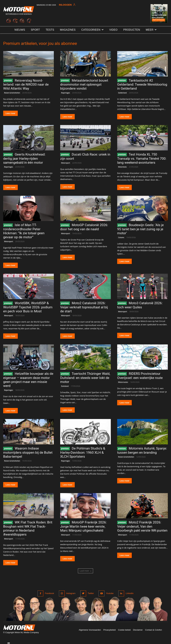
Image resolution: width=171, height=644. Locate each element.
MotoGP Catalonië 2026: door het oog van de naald (84, 227)
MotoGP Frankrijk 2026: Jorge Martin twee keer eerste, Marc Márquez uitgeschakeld (83, 526)
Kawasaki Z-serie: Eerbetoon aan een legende (159, 14)
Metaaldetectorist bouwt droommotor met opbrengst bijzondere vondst (84, 85)
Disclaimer (138, 630)
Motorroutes (123, 382)
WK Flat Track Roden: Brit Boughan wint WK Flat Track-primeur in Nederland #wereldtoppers (28, 528)
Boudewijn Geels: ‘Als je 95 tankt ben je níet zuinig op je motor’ (140, 229)
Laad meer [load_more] (86, 571)
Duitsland (65, 386)
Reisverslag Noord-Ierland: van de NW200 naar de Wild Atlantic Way (26, 85)
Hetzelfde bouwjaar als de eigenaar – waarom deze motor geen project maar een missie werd (28, 380)
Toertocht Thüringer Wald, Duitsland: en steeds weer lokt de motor (85, 378)
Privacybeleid (109, 630)
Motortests (122, 167)
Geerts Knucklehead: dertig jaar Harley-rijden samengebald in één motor (24, 158)
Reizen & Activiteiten (12, 93)
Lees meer (10, 113)
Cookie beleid (124, 630)
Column (121, 237)
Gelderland (122, 93)
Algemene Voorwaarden (90, 630)
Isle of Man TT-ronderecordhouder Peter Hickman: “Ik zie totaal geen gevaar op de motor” (24, 231)
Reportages (158, 20)
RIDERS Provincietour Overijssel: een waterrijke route (140, 376)
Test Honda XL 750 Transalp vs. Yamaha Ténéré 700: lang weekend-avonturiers (142, 158)
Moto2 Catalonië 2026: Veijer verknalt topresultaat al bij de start (84, 307)
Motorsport (66, 163)
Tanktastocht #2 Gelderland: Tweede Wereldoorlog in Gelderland (142, 85)
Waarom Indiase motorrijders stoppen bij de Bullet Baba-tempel (28, 452)
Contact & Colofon (154, 630)
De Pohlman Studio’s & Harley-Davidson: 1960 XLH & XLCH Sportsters (83, 452)
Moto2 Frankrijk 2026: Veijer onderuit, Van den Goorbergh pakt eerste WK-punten (142, 526)
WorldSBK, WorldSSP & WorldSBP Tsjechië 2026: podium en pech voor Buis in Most (28, 307)
